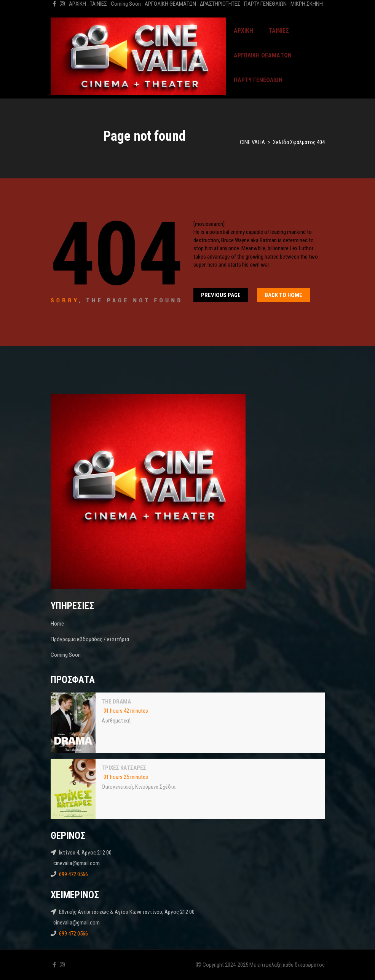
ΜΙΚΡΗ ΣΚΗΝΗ (307, 4)
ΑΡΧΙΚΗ (77, 4)
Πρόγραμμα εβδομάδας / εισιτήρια (90, 639)
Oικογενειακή (117, 787)
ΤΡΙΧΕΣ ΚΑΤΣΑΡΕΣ (124, 768)
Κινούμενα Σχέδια (155, 787)
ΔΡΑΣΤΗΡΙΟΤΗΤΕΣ (220, 4)
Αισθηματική (116, 721)
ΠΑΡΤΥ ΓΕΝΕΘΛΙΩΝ (265, 4)
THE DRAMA (116, 702)
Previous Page (221, 295)
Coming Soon (126, 4)
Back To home (283, 295)
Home (57, 624)
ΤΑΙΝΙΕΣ (98, 4)
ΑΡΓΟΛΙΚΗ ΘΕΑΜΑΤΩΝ (170, 4)
